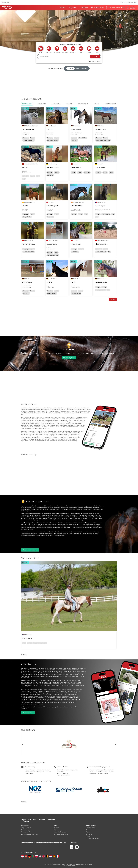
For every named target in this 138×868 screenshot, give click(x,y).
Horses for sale (91, 828)
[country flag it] (33, 856)
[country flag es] (54, 856)
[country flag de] (29, 856)
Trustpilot (24, 802)
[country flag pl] (37, 856)
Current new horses (93, 838)
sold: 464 (133, 2)
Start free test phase (30, 550)
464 (50, 68)
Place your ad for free (115, 8)
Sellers (88, 836)
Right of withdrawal (60, 832)
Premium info (26, 832)
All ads (113, 299)
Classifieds (84, 8)
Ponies (88, 830)
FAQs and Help (29, 774)
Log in (132, 8)
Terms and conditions (61, 834)
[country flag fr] (58, 856)
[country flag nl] (51, 856)
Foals (88, 832)
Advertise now (28, 713)
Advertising (25, 830)
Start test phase (69, 358)
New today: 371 (125, 2)
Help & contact (26, 828)
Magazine (72, 8)
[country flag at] (22, 856)
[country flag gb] (44, 856)
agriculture (73, 48)
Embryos (89, 834)
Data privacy (58, 830)
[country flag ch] (26, 856)
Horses (62, 8)
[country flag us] (40, 856)
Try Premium (97, 8)
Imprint (56, 828)
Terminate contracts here (29, 834)
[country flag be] (47, 856)
